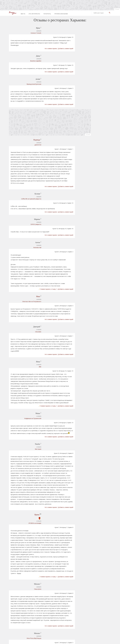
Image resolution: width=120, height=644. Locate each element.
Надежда (22, 118)
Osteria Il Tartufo (21, 34)
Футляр (94, 234)
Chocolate (23, 279)
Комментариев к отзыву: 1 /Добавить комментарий (66, 243)
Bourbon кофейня (21, 53)
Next (81, 620)
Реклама (117, 9)
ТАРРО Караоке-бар (98, 215)
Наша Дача (23, 511)
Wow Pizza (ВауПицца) (19, 556)
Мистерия (23, 378)
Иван (23, 250)
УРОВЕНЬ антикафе (20, 451)
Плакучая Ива (96, 218)
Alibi (25, 307)
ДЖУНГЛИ (23, 123)
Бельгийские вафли (20, 603)
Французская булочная (19, 69)
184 (66, 620)
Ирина (22, 442)
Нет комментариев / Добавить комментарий (69, 40)
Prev (38, 620)
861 (73, 620)
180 (50, 620)
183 (62, 620)
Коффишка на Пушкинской (18, 354)
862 (77, 620)
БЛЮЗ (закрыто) (21, 189)
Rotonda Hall (22, 203)
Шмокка (95, 221)
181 (54, 620)
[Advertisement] (60, 5)
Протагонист (96, 237)
